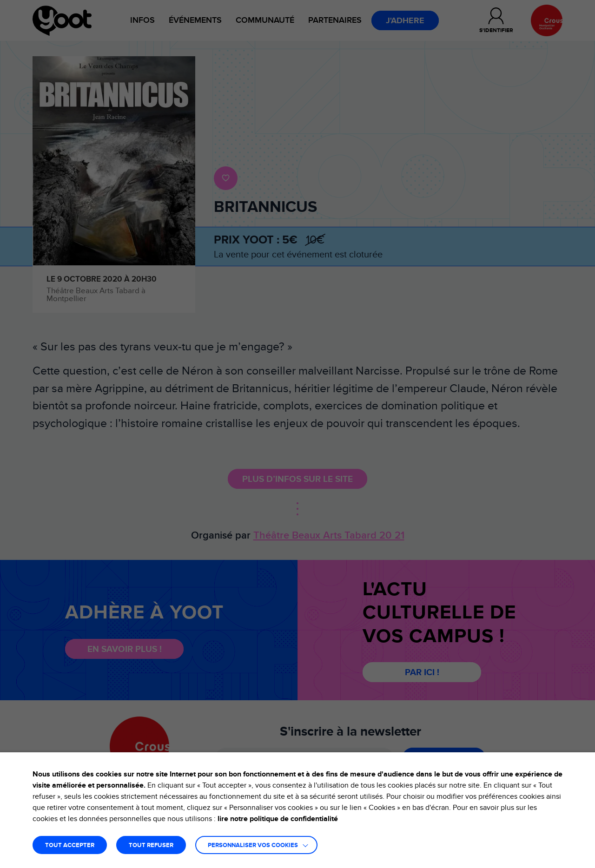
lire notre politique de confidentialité (278, 819)
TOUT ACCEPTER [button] (70, 845)
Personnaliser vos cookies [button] (253, 845)
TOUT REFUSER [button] (151, 845)
